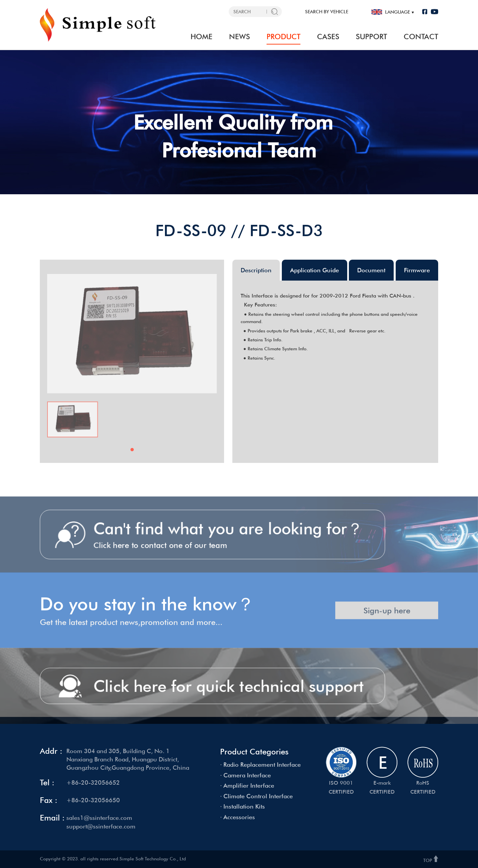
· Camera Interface (245, 775)
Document (371, 270)
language (398, 12)
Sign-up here (387, 616)
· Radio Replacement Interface (260, 765)
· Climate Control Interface (256, 796)
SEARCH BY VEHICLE (327, 12)
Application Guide (315, 270)
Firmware (417, 270)
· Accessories (238, 817)
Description (256, 270)
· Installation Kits (242, 806)
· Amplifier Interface (247, 785)
